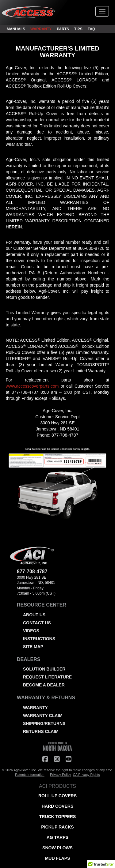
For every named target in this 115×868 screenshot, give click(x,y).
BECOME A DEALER (44, 685)
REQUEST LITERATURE (47, 677)
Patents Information (30, 775)
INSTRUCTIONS (39, 639)
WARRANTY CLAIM (43, 716)
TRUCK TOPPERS (58, 817)
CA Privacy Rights (86, 775)
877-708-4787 (25, 392)
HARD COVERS (57, 806)
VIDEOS (31, 631)
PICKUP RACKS (57, 827)
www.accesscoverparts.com (32, 386)
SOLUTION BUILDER (44, 669)
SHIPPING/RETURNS (44, 723)
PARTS (63, 29)
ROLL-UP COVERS (57, 796)
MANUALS (16, 29)
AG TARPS (57, 837)
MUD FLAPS (58, 858)
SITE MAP (33, 647)
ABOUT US (34, 615)
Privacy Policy (60, 775)
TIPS (78, 29)
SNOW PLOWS (57, 848)
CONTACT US (37, 623)
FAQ (92, 29)
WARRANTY (41, 29)
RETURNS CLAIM (41, 731)
